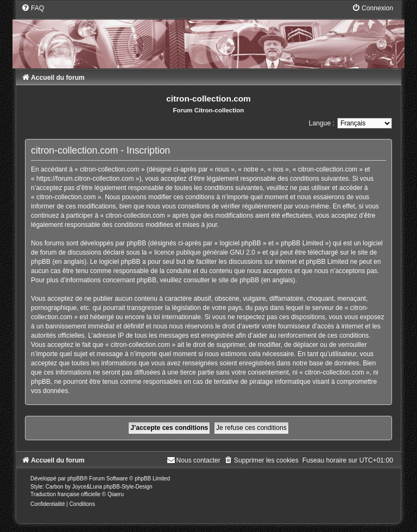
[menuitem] (33, 8)
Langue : (322, 123)
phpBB (75, 479)
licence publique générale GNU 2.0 (205, 252)
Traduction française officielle (65, 494)
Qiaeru (116, 494)
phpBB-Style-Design (128, 487)
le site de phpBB (235, 280)
